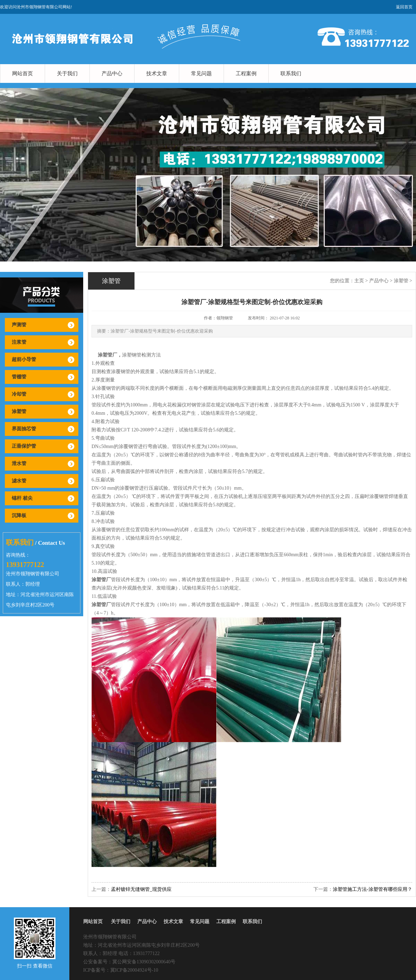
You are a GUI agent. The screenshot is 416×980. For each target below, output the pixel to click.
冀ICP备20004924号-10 (134, 970)
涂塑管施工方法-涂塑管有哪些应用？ (372, 889)
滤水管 (19, 481)
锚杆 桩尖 (22, 498)
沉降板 (19, 515)
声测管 (19, 325)
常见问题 (201, 74)
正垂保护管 (24, 446)
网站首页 (23, 74)
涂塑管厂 (107, 355)
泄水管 (19, 463)
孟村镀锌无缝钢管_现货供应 (141, 889)
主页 (359, 281)
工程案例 (246, 74)
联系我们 (291, 74)
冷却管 (19, 394)
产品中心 (112, 74)
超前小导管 (24, 359)
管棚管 (19, 377)
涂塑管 (19, 411)
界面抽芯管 (24, 429)
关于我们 (67, 74)
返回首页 (404, 7)
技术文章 (157, 74)
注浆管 (19, 342)
